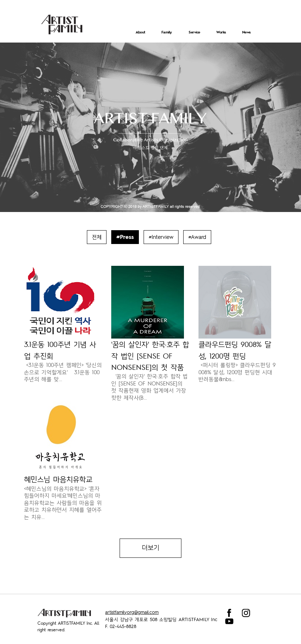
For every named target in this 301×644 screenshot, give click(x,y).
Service (194, 32)
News (246, 32)
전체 (97, 237)
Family (167, 32)
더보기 (150, 548)
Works (221, 32)
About (141, 32)
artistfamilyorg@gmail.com (132, 612)
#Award (197, 237)
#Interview (161, 237)
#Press (125, 237)
